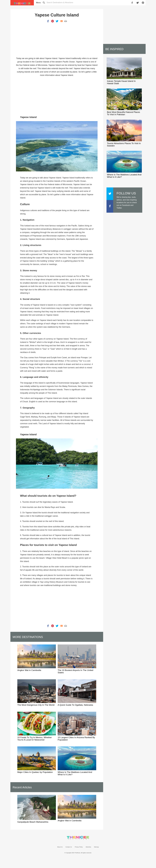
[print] (66, 21)
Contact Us (69, 847)
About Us (60, 847)
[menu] (38, 3)
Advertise (88, 847)
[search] (44, 3)
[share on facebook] (132, 3)
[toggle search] (60, 3)
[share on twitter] (138, 3)
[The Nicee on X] (110, 195)
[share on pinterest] (143, 3)
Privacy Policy (79, 847)
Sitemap (96, 847)
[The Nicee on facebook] (110, 207)
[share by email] (62, 21)
